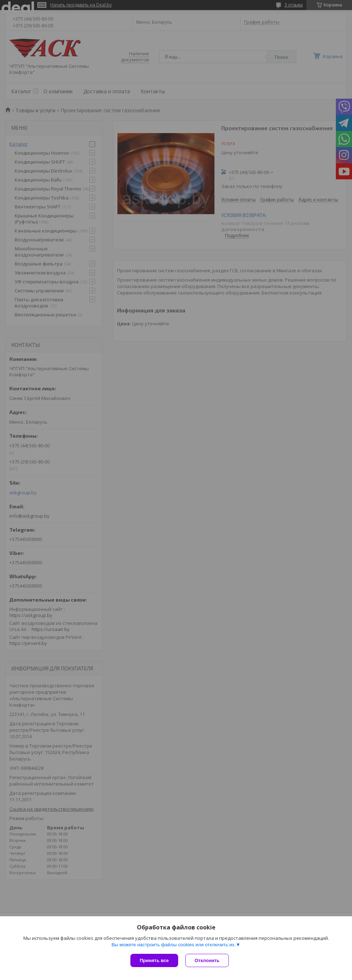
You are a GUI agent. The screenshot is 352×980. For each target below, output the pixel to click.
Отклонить (207, 960)
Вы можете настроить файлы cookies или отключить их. (173, 945)
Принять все (154, 960)
